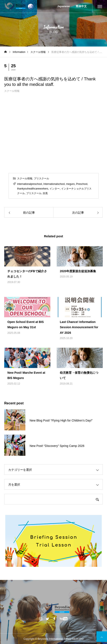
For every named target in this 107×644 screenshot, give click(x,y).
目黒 (45, 193)
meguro (71, 184)
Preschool (82, 184)
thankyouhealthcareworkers (33, 189)
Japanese (63, 6)
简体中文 (81, 6)
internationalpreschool (29, 184)
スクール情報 (12, 91)
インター (55, 189)
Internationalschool (54, 184)
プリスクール (41, 179)
